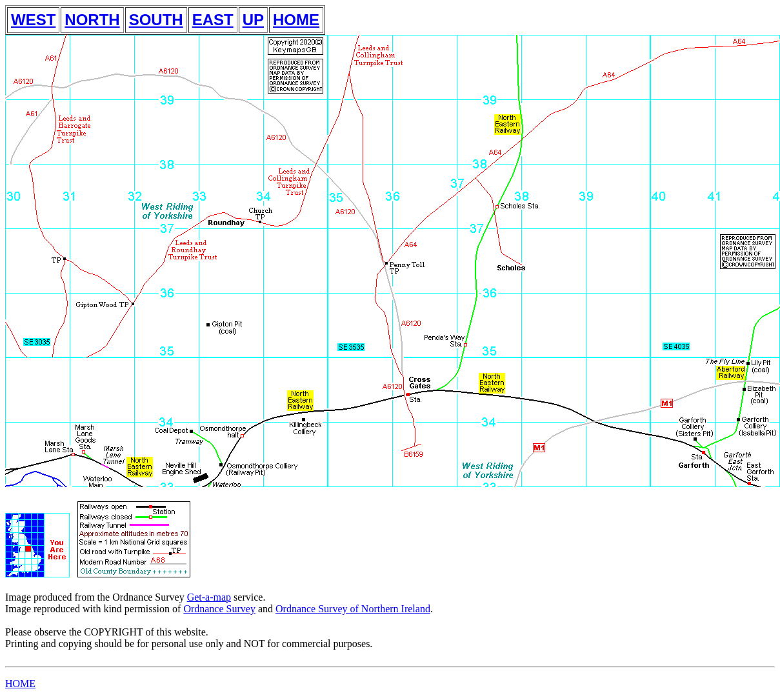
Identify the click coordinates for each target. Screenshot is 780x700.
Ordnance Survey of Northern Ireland (353, 609)
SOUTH (156, 20)
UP (253, 20)
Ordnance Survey (219, 609)
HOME (296, 20)
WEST (33, 20)
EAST (213, 20)
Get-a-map (209, 597)
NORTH (92, 20)
